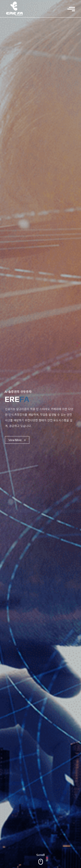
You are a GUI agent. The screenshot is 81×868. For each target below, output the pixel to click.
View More (17, 440)
